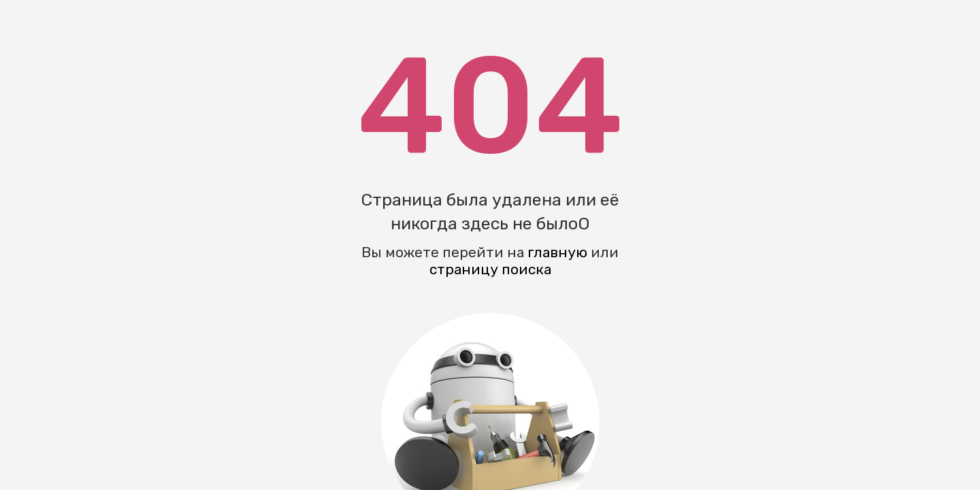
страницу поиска (490, 269)
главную (557, 252)
